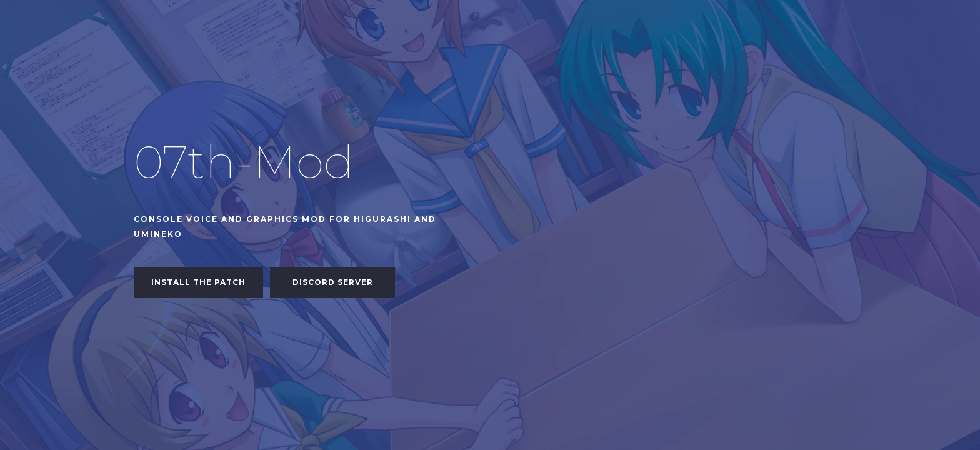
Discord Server (333, 282)
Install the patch (198, 282)
